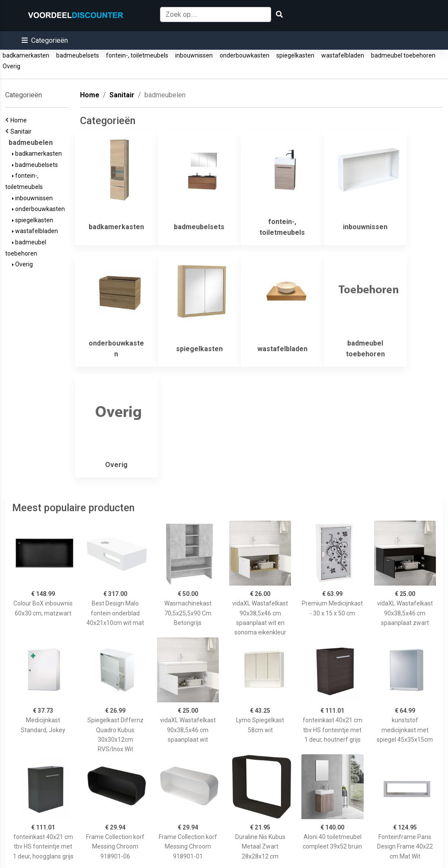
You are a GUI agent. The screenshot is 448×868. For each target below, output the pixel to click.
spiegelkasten (295, 55)
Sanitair (22, 131)
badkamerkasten (26, 55)
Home (20, 120)
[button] (45, 40)
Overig (11, 66)
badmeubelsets (78, 55)
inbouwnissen (194, 55)
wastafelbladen (343, 55)
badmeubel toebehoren (403, 55)
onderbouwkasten (245, 55)
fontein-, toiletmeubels (137, 55)
